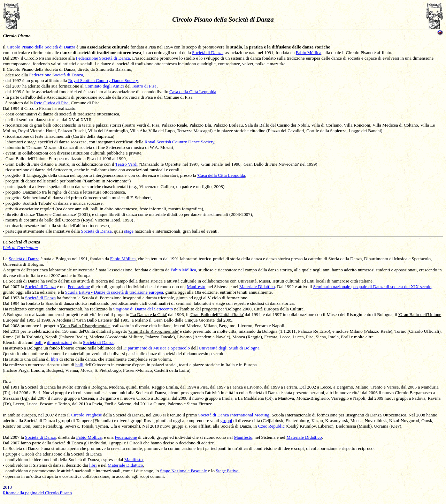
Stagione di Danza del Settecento (143, 309)
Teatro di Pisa (144, 86)
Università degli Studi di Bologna (229, 348)
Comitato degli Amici (104, 86)
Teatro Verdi (126, 164)
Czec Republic (271, 426)
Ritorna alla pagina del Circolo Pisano (37, 493)
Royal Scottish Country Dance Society (103, 80)
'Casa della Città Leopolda (221, 175)
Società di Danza (207, 52)
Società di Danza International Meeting (234, 415)
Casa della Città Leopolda (193, 92)
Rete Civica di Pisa (51, 103)
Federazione (87, 58)
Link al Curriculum (20, 247)
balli (39, 342)
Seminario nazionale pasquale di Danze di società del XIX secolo (372, 287)
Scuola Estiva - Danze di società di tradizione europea (114, 292)
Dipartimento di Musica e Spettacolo (156, 348)
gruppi (226, 420)
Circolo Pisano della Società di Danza (41, 47)
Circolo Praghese (86, 415)
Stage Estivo (227, 471)
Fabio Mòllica (309, 52)
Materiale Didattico (257, 287)
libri (55, 359)
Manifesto (196, 287)
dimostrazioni (60, 342)
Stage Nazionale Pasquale (183, 471)
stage (129, 231)
